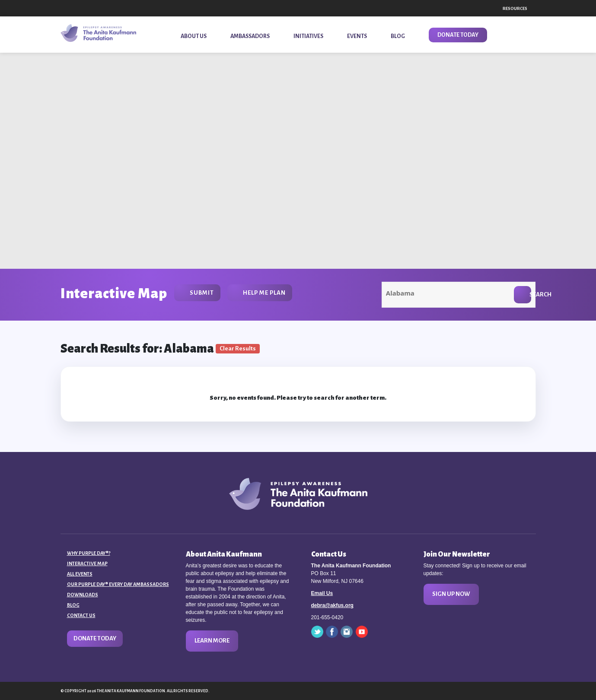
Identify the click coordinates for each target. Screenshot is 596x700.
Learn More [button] (212, 641)
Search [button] (530, 294)
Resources (515, 8)
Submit (202, 293)
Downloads (83, 595)
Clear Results (238, 348)
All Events (80, 574)
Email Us (322, 593)
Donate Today (95, 638)
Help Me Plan (264, 293)
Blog (73, 605)
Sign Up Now (451, 594)
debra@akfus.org (332, 605)
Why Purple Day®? (89, 553)
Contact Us (81, 615)
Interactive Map (87, 563)
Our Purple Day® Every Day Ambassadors (118, 584)
